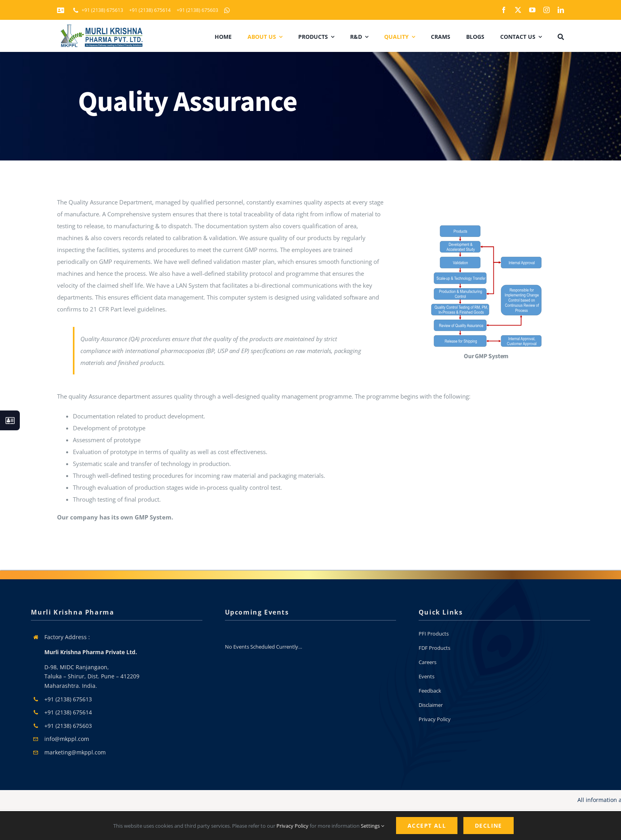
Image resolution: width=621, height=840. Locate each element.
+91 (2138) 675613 (68, 699)
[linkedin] (561, 10)
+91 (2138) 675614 (68, 712)
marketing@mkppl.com (75, 752)
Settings (372, 826)
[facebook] (504, 10)
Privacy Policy (292, 826)
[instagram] (547, 10)
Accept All (427, 826)
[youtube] (532, 10)
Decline (489, 826)
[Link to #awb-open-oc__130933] (10, 420)
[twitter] (518, 10)
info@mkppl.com (67, 739)
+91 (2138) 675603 (68, 726)
